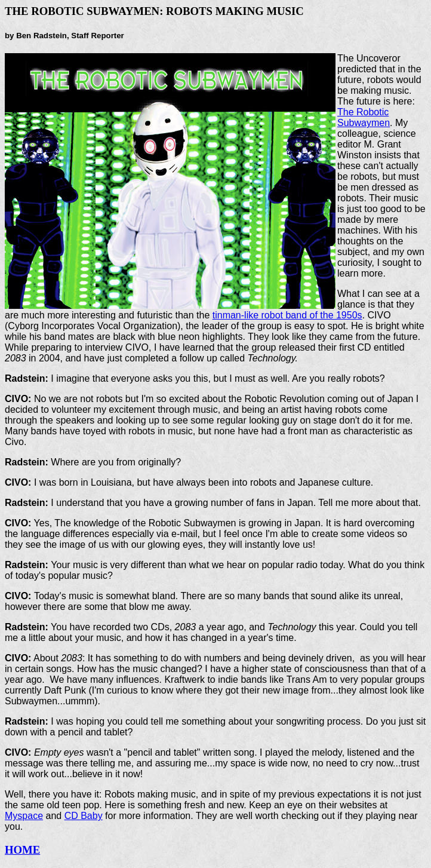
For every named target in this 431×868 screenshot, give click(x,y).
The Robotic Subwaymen (364, 117)
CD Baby (84, 816)
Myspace (24, 816)
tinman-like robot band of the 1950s (287, 315)
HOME (22, 850)
